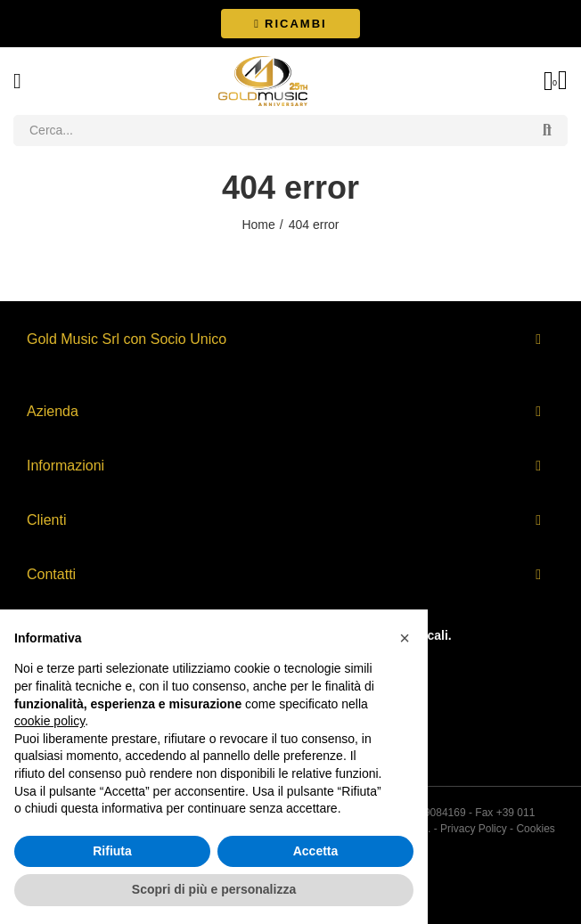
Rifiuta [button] (112, 851)
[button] (290, 24)
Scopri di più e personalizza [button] (214, 889)
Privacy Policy (474, 829)
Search (547, 131)
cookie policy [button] (49, 721)
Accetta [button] (316, 851)
